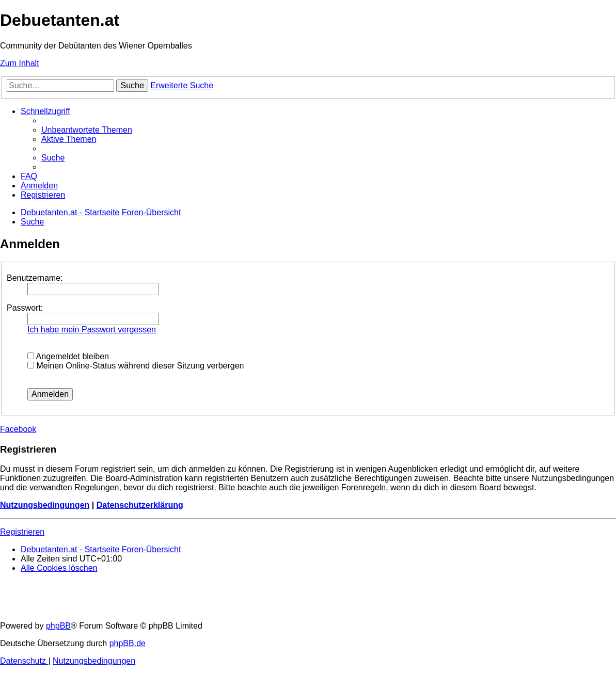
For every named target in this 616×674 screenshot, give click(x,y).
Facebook (18, 429)
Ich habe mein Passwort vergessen (92, 330)
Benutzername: (35, 278)
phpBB (58, 626)
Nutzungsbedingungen (45, 505)
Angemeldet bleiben (68, 356)
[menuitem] (87, 130)
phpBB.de (128, 643)
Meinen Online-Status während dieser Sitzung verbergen (136, 366)
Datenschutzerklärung (140, 505)
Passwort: (25, 308)
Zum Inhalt (20, 63)
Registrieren (22, 532)
